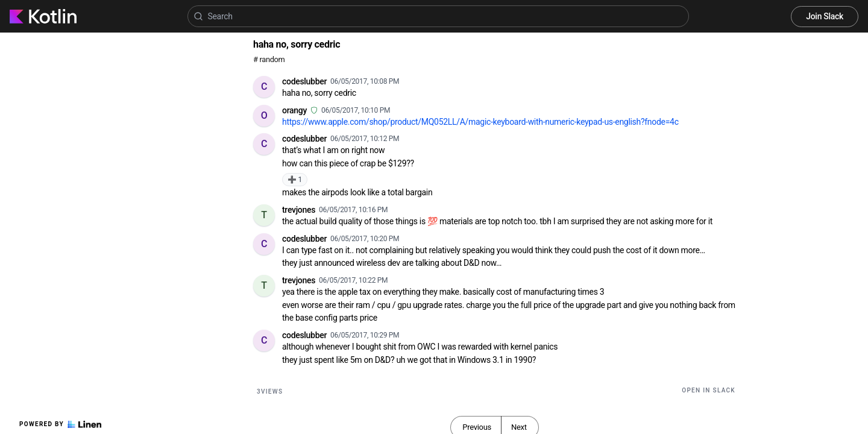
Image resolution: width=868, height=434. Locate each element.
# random (269, 59)
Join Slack (825, 16)
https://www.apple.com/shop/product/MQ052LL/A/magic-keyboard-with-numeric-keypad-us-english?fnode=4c (480, 122)
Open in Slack (709, 390)
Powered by (60, 424)
